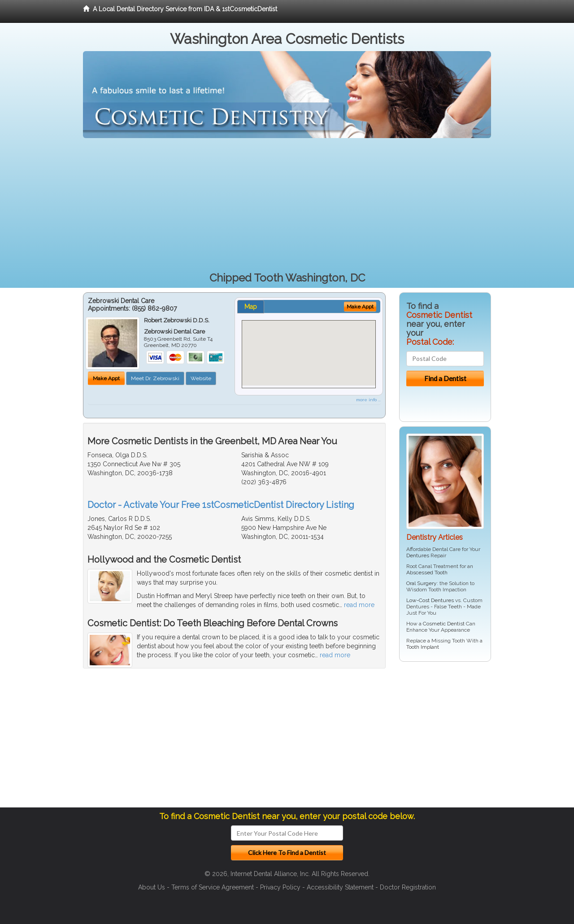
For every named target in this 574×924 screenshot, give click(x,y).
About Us (152, 887)
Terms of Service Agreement (213, 887)
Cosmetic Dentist (444, 624)
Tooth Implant (423, 647)
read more (359, 605)
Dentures (418, 555)
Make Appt (106, 378)
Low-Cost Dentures (430, 600)
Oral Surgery (422, 583)
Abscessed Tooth (427, 573)
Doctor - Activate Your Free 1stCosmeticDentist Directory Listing (221, 505)
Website (201, 378)
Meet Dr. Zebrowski (155, 378)
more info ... (368, 400)
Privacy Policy (280, 887)
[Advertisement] (287, 205)
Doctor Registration (408, 887)
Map (251, 307)
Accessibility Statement (340, 887)
